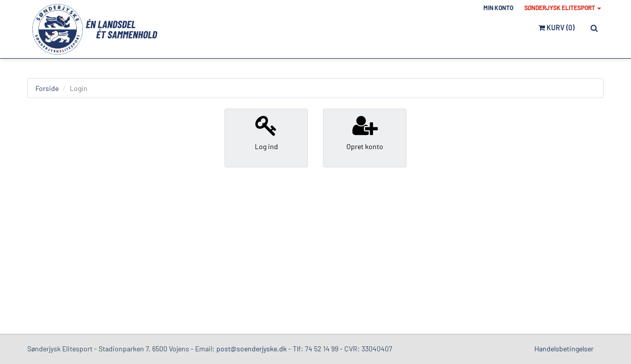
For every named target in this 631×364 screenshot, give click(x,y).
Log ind (266, 132)
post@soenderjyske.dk (252, 349)
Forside (47, 88)
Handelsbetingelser (564, 349)
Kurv (556, 28)
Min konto (498, 8)
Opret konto (365, 132)
